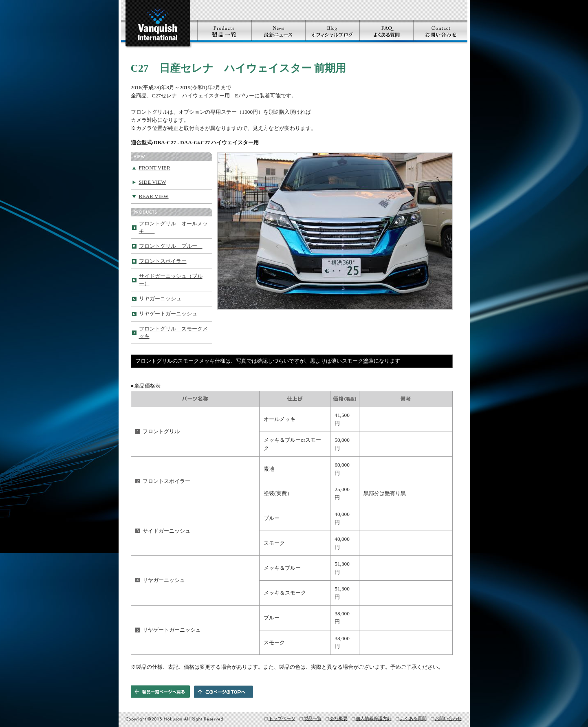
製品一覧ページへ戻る (160, 692)
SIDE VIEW (153, 182)
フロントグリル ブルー (171, 246)
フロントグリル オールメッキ (173, 227)
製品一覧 (313, 718)
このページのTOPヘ (224, 692)
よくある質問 (413, 718)
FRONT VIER (155, 168)
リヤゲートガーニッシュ (171, 314)
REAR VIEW (154, 196)
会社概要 (339, 718)
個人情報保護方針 (374, 718)
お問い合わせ (448, 718)
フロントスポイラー (163, 261)
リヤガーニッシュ (160, 299)
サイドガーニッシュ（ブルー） (171, 280)
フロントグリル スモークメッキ (173, 332)
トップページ (282, 718)
